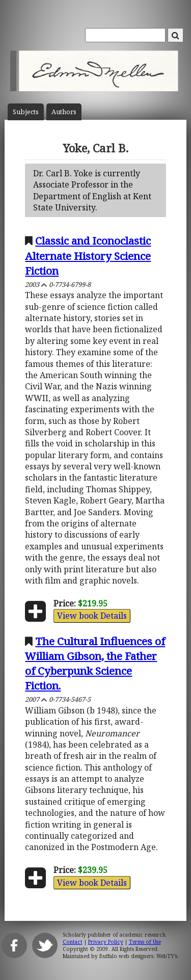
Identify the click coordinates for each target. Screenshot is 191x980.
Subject (26, 112)
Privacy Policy (106, 942)
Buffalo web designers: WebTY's (138, 956)
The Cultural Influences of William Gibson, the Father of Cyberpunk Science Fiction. (95, 663)
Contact (73, 942)
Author (64, 112)
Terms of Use (145, 942)
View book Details (92, 616)
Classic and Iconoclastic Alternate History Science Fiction (88, 255)
